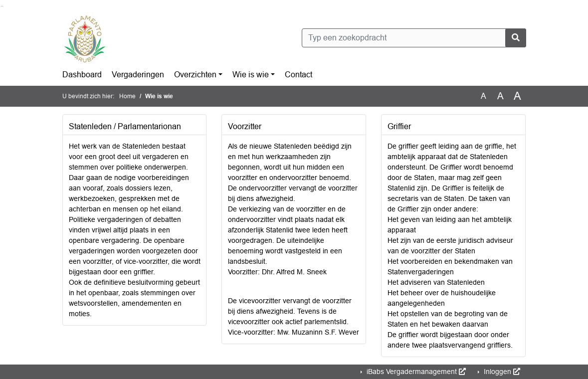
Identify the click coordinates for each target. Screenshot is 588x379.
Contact (298, 75)
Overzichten (195, 75)
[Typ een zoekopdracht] (414, 38)
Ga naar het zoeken (1, 6)
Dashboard (82, 75)
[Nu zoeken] (516, 38)
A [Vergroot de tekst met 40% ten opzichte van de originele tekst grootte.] (517, 96)
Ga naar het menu (3, 6)
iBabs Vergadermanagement (415, 372)
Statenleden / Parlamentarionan (125, 126)
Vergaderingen (138, 75)
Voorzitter (245, 126)
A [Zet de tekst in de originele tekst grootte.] (484, 96)
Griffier (399, 126)
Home (127, 96)
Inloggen (501, 372)
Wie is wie (251, 75)
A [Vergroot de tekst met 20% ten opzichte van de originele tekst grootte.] (500, 96)
